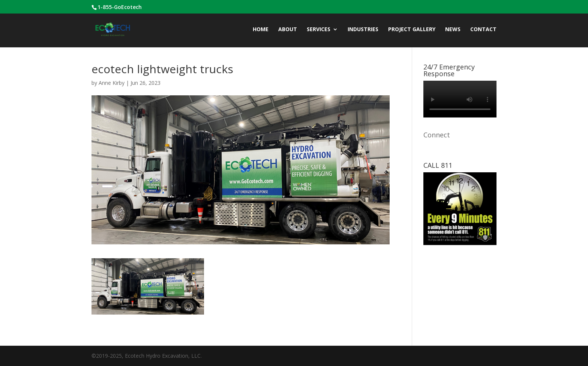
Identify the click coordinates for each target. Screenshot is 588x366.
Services (319, 30)
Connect (437, 135)
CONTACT (483, 30)
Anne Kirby (112, 83)
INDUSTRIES (363, 30)
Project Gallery (412, 30)
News (453, 30)
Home (261, 30)
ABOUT (288, 30)
